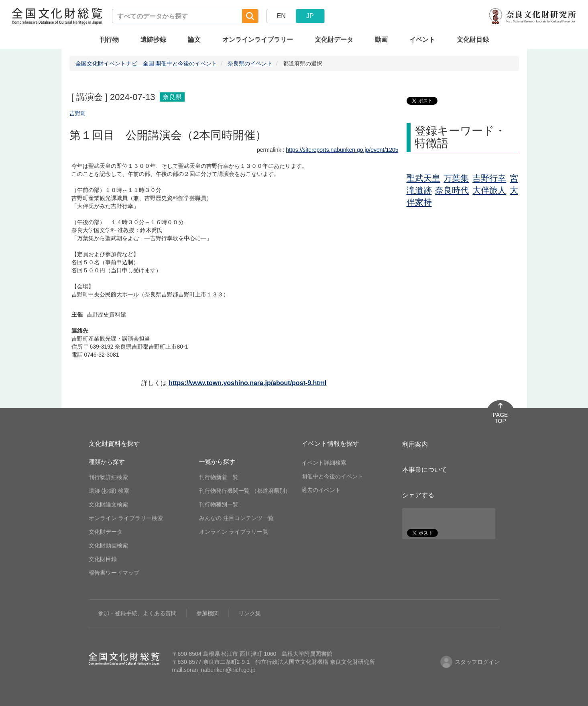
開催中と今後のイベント (332, 476)
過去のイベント (321, 490)
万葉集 (456, 178)
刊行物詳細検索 (108, 477)
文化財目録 (473, 40)
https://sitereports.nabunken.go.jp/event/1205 (342, 150)
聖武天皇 (423, 178)
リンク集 (250, 613)
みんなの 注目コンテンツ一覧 (236, 518)
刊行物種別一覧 (219, 504)
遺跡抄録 (153, 40)
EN (281, 16)
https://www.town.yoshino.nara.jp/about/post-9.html (247, 383)
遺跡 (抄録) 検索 (109, 491)
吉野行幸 (489, 178)
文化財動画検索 (108, 545)
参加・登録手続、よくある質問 (137, 613)
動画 (381, 40)
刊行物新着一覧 (219, 477)
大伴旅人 (489, 190)
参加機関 (208, 613)
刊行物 (109, 40)
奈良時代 (452, 190)
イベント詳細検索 (324, 463)
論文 (194, 40)
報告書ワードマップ (114, 573)
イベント (422, 40)
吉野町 (78, 113)
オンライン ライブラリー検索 (126, 518)
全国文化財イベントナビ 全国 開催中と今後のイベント (146, 63)
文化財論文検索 (108, 504)
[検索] (250, 16)
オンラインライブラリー (258, 40)
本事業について (425, 470)
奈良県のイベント (250, 63)
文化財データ (334, 40)
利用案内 (415, 444)
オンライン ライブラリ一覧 (234, 532)
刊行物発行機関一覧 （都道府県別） (245, 491)
